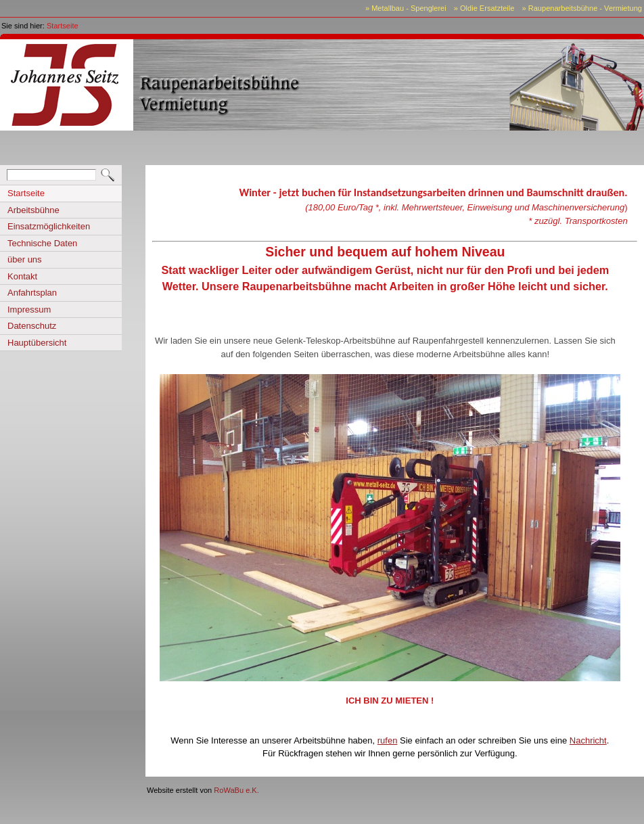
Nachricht (588, 740)
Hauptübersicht (37, 343)
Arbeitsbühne (33, 210)
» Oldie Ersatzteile (484, 8)
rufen (388, 740)
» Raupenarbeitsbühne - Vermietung (582, 8)
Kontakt (22, 276)
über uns (25, 259)
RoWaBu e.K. (236, 790)
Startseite (63, 26)
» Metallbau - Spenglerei (406, 8)
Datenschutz (32, 326)
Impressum (29, 310)
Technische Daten (42, 243)
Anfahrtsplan (32, 293)
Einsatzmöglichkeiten (49, 226)
